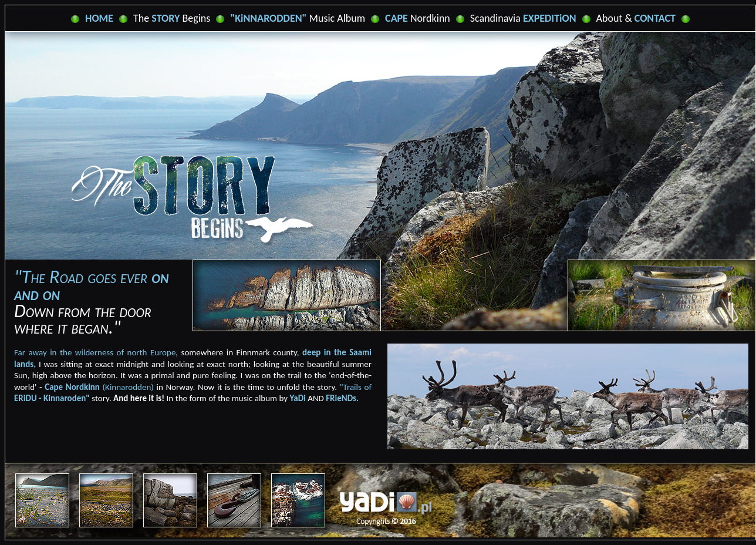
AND (325, 398)
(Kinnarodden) (99, 387)
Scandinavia (523, 18)
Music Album (298, 18)
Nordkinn (418, 18)
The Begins (172, 18)
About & (636, 18)
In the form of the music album (195, 398)
